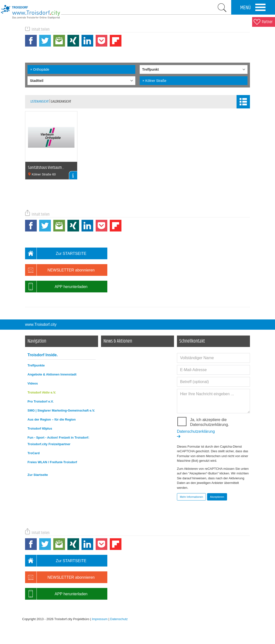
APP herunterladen (56, 287)
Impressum (100, 619)
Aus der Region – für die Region (52, 419)
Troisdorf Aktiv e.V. (42, 392)
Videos (33, 383)
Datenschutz (119, 619)
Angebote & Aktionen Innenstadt (52, 374)
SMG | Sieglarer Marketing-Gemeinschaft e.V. (61, 410)
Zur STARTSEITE (56, 253)
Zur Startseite (38, 475)
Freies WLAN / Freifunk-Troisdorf (52, 462)
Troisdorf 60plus (40, 428)
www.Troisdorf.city (41, 324)
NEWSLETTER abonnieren (60, 270)
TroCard (34, 453)
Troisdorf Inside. (43, 355)
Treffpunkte (36, 365)
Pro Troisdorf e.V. (41, 401)
